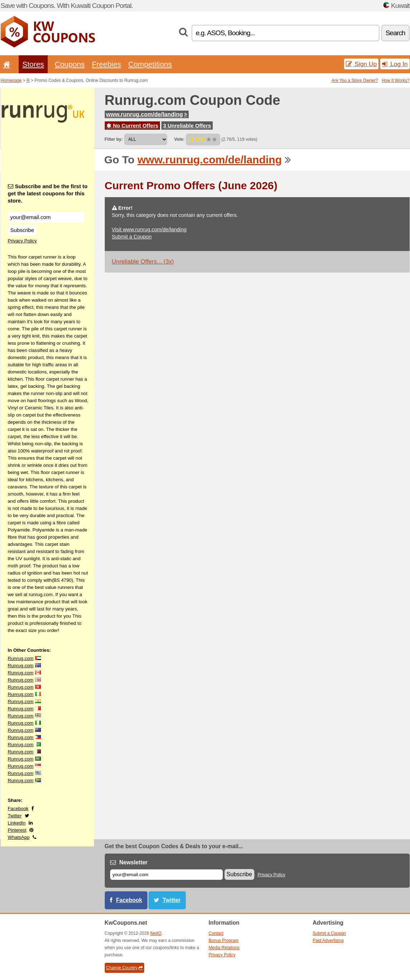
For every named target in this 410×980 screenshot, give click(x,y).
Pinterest (17, 830)
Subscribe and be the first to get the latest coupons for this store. (48, 193)
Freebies (106, 64)
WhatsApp (19, 837)
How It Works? (396, 80)
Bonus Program (224, 940)
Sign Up (361, 64)
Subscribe (22, 230)
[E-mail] (166, 875)
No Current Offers (133, 126)
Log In (395, 64)
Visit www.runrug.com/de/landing (149, 229)
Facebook (18, 809)
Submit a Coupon (132, 237)
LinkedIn (17, 823)
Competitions (150, 64)
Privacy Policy (22, 241)
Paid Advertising (328, 940)
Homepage (11, 80)
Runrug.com (21, 658)
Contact (216, 933)
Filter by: (114, 139)
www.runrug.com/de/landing (147, 114)
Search (395, 33)
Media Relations (224, 948)
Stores (33, 64)
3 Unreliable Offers (187, 126)
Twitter (15, 816)
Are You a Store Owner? (355, 80)
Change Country (124, 968)
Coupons (70, 64)
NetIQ (156, 933)
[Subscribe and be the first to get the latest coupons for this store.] (46, 217)
